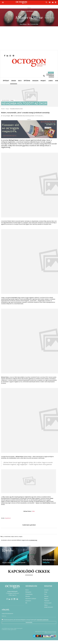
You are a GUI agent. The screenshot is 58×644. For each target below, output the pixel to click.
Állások (51, 77)
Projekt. (43, 81)
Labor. (51, 81)
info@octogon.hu (12, 595)
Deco (20, 81)
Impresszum (28, 601)
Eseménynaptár (48, 603)
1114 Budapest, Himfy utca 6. (12, 593)
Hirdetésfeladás (29, 594)
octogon (20, 536)
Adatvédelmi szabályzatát (43, 620)
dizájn (12, 536)
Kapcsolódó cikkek (29, 572)
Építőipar (27, 81)
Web (33, 511)
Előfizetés (51, 73)
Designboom (8, 518)
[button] (44, 76)
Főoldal (3, 109)
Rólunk (27, 590)
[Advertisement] (29, 39)
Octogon (8, 116)
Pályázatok (47, 601)
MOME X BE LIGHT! (49, 607)
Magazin (35, 81)
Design (14, 81)
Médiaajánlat (50, 75)
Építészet (6, 81)
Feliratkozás (29, 622)
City (3, 536)
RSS (26, 603)
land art (16, 536)
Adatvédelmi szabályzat (31, 599)
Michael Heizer (7, 536)
